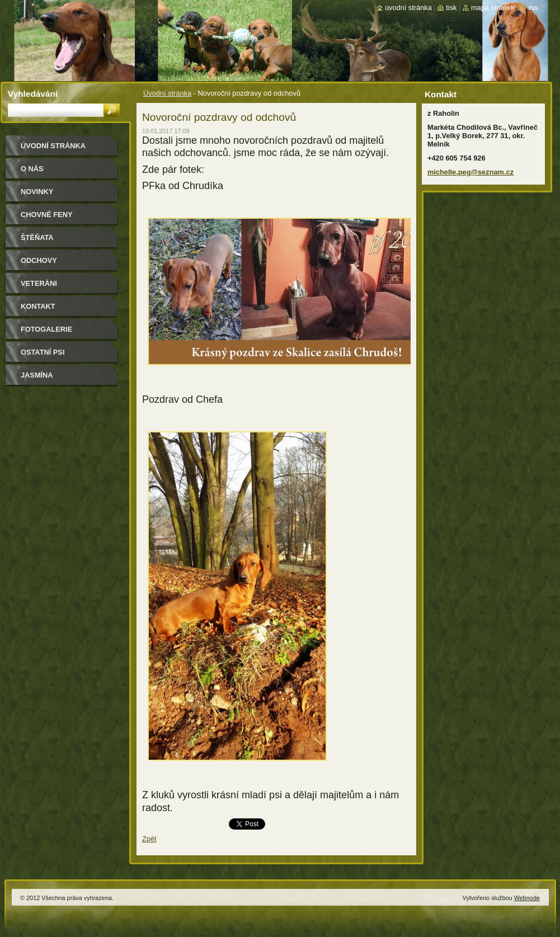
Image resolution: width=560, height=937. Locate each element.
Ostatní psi (43, 352)
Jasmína (37, 375)
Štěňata (37, 237)
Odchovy (39, 260)
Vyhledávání (33, 94)
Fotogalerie (46, 329)
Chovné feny (46, 215)
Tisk (451, 8)
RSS (533, 8)
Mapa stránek (493, 8)
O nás (32, 169)
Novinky (37, 192)
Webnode (527, 898)
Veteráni (39, 283)
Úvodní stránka (167, 93)
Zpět (149, 839)
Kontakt (38, 306)
